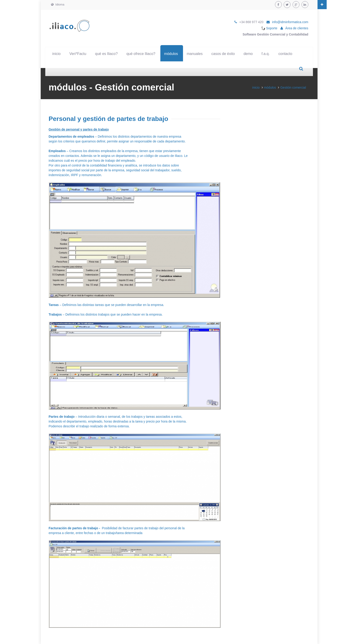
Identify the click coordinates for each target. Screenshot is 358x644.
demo (248, 54)
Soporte (269, 28)
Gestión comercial (293, 87)
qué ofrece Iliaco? (141, 54)
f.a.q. (266, 54)
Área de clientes (297, 28)
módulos (171, 54)
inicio (57, 54)
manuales (195, 54)
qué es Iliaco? (106, 54)
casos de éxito (223, 54)
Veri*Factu (78, 54)
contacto (285, 54)
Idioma (58, 4)
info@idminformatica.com (290, 22)
